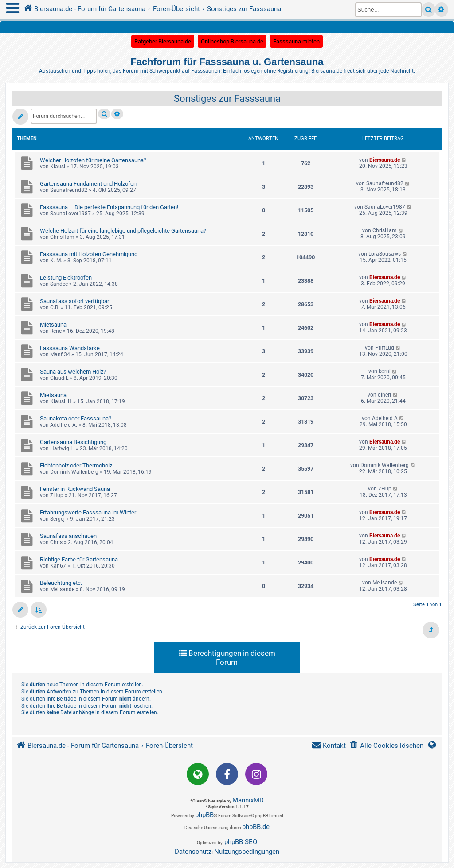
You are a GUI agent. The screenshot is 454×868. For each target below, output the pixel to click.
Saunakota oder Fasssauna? (76, 418)
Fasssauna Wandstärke (70, 348)
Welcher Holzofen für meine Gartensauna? (93, 160)
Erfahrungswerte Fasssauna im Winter (88, 512)
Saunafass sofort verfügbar (74, 301)
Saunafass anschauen (68, 536)
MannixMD (248, 800)
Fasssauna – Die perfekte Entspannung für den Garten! (109, 207)
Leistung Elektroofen (66, 278)
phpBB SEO (241, 842)
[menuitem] (386, 746)
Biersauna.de (385, 160)
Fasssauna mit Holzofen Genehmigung (89, 254)
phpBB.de (256, 827)
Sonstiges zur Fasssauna (227, 99)
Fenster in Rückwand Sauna (75, 489)
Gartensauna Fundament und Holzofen (88, 184)
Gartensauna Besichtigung (73, 442)
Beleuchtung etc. (61, 583)
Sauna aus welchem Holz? (73, 372)
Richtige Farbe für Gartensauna (79, 559)
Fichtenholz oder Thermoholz (76, 465)
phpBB (204, 815)
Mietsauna (53, 325)
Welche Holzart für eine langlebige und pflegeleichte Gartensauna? (123, 231)
